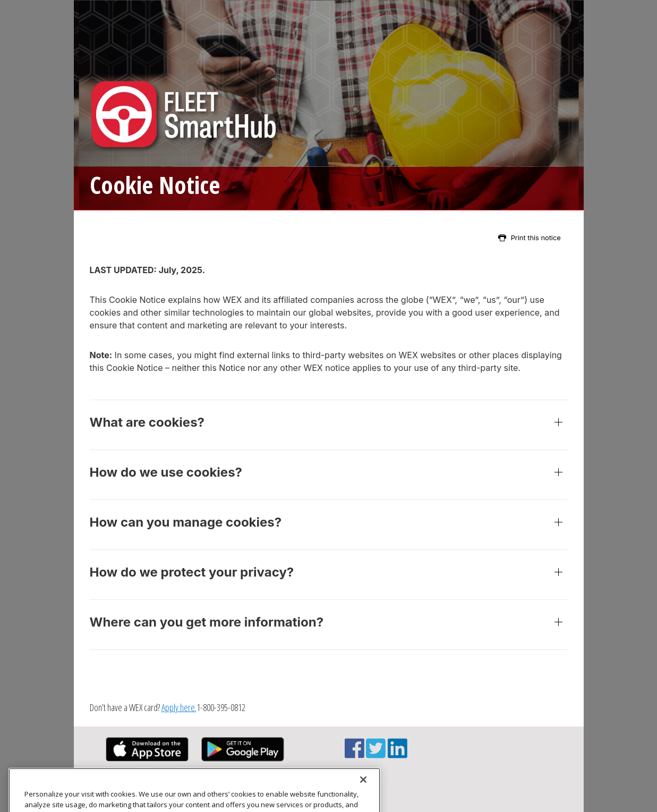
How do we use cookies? (329, 475)
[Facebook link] (355, 754)
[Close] (363, 791)
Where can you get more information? (329, 625)
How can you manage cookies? (329, 525)
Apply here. (179, 707)
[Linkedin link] (398, 754)
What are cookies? (329, 425)
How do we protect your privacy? (329, 575)
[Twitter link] (376, 754)
